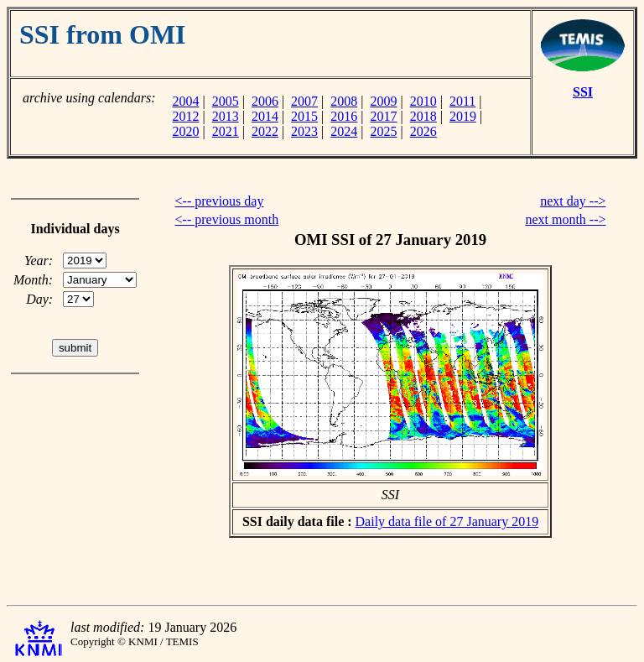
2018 (423, 116)
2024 (344, 131)
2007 (304, 101)
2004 (185, 101)
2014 (265, 116)
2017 (384, 116)
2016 (344, 116)
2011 (462, 101)
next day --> (573, 201)
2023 (304, 131)
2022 (265, 131)
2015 (304, 116)
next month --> (565, 219)
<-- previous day (220, 201)
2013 (226, 116)
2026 (423, 131)
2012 (185, 116)
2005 (226, 101)
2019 (463, 116)
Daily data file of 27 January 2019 (447, 521)
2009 (384, 101)
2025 (384, 131)
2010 (423, 101)
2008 (344, 101)
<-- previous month (227, 219)
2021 (226, 131)
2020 (185, 131)
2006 (265, 101)
